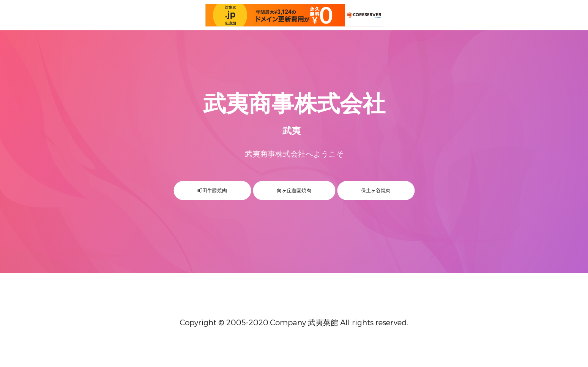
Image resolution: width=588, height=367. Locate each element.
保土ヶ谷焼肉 (376, 190)
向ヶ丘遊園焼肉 (294, 190)
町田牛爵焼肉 (212, 190)
